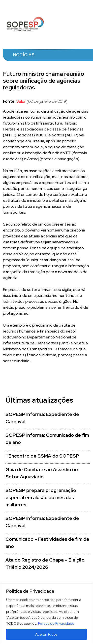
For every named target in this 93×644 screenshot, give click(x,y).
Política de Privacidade (56, 623)
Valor (21, 101)
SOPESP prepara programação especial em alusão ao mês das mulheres (41, 498)
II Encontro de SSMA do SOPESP (42, 456)
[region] (46, 614)
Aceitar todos (46, 634)
